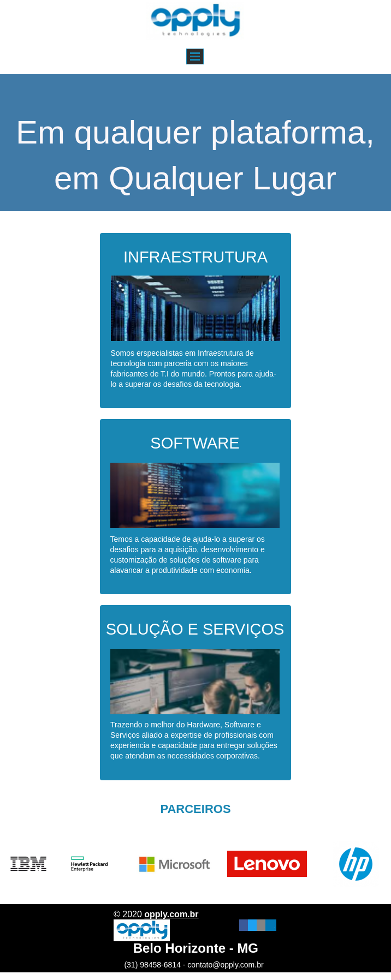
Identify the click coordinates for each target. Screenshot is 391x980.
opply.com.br (171, 914)
